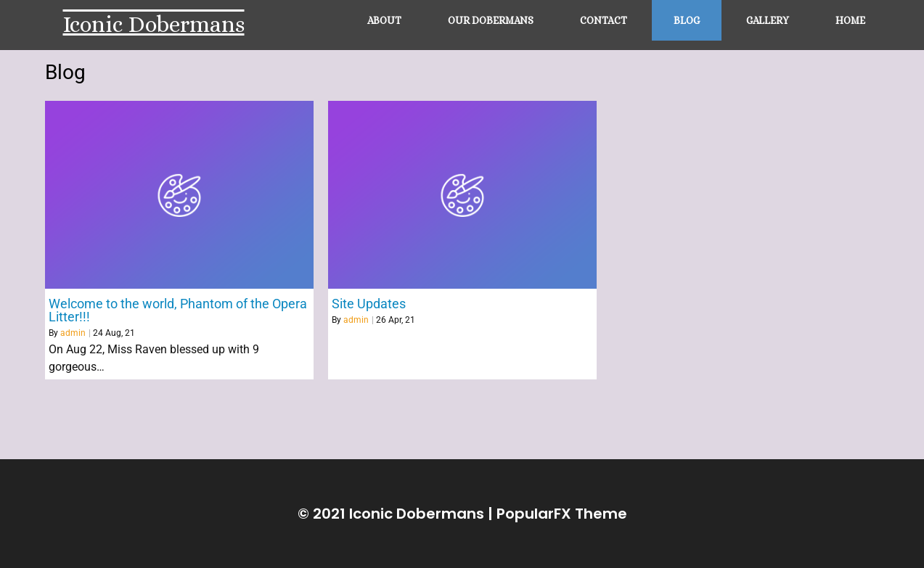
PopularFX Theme (562, 514)
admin (73, 333)
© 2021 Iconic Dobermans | (397, 514)
